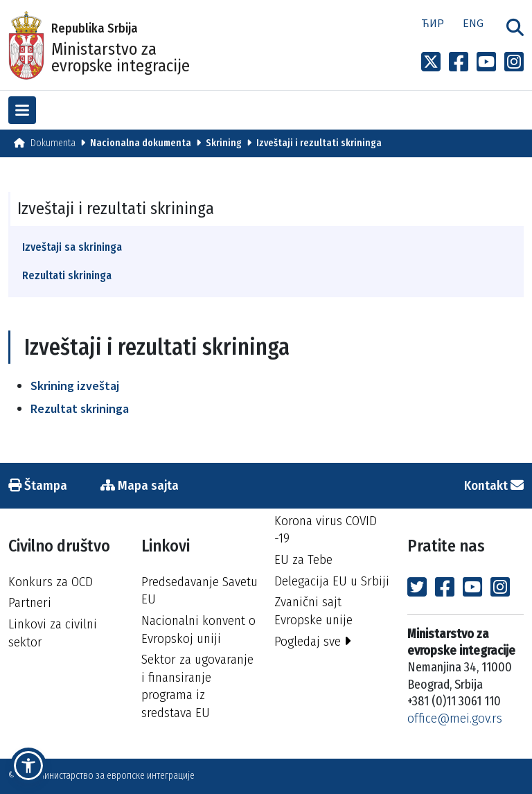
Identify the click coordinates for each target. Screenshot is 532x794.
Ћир (433, 23)
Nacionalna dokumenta (141, 143)
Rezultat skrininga (80, 408)
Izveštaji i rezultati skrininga (319, 143)
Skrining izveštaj (75, 386)
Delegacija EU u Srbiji (332, 581)
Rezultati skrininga (67, 275)
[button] (28, 766)
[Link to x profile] (431, 62)
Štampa (38, 485)
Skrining (224, 143)
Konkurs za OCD (51, 582)
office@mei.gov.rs (455, 718)
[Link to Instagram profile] (514, 62)
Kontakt (494, 485)
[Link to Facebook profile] (459, 62)
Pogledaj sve (313, 641)
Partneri (30, 602)
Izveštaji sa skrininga (72, 247)
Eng (473, 23)
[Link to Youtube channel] (486, 62)
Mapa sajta (140, 485)
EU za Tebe (303, 559)
